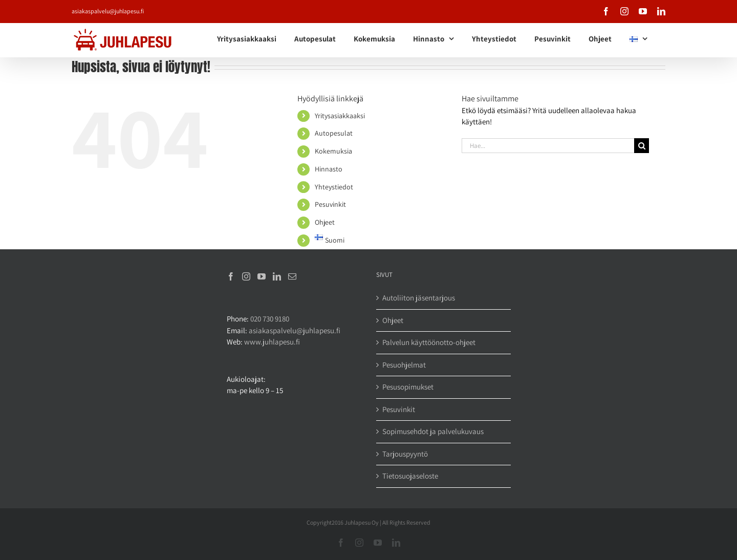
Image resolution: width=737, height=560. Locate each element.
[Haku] (642, 146)
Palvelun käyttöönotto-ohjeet (429, 342)
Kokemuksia (333, 151)
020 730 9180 (270, 319)
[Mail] (292, 276)
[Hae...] (548, 146)
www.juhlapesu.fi (272, 342)
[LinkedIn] (277, 276)
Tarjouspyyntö (405, 454)
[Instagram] (246, 276)
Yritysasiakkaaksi (340, 116)
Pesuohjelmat (404, 365)
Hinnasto (329, 169)
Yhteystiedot (334, 187)
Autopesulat (334, 133)
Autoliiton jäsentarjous (419, 298)
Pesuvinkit (330, 204)
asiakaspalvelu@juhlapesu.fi (108, 11)
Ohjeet (325, 222)
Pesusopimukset (408, 387)
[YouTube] (262, 276)
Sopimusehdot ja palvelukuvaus (433, 431)
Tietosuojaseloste (410, 476)
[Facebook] (231, 276)
